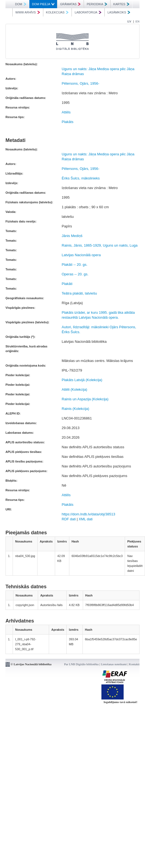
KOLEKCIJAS (57, 12)
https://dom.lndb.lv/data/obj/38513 (88, 514)
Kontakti (134, 664)
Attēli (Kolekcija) (74, 389)
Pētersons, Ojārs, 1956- (80, 83)
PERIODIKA (97, 4)
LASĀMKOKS (119, 12)
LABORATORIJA (88, 12)
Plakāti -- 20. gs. (75, 265)
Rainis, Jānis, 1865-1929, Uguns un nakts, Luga (100, 245)
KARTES (121, 4)
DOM (21, 4)
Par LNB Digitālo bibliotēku (81, 664)
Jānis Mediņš (72, 236)
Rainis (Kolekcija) (75, 409)
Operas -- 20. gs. (75, 274)
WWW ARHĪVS (28, 12)
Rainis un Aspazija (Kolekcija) (85, 399)
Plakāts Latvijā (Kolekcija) (82, 380)
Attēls (66, 112)
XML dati (86, 519)
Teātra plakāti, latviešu (79, 293)
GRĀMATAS (70, 4)
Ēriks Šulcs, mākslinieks (81, 178)
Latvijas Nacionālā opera (81, 255)
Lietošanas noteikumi (114, 664)
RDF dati (69, 519)
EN (137, 21)
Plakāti (67, 284)
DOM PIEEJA (43, 4)
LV (129, 21)
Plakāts (68, 122)
